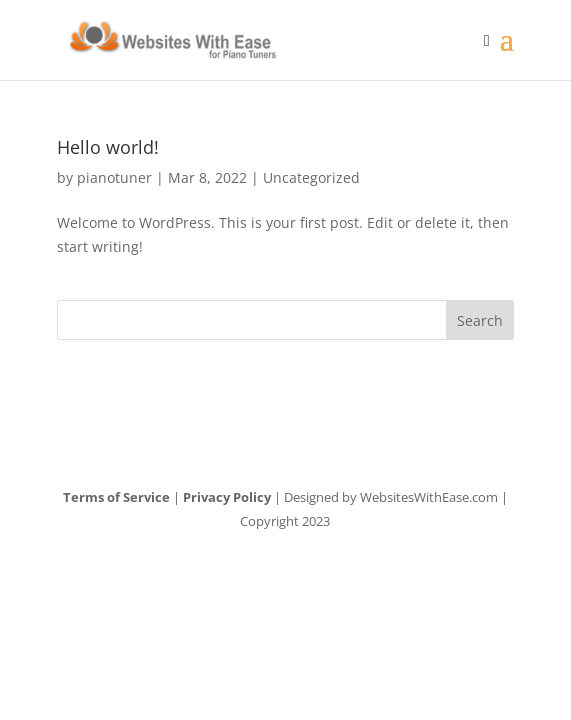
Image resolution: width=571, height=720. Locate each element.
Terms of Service (116, 497)
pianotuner (114, 177)
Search (480, 320)
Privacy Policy (227, 497)
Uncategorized (311, 177)
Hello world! (108, 147)
